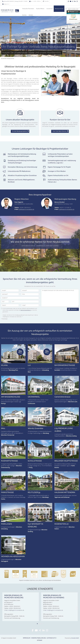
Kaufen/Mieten (40, 9)
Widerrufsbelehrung (39, 638)
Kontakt (31, 15)
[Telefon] (10, 305)
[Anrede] (10, 290)
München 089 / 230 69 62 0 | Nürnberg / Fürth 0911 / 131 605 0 (16, 1)
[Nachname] (10, 294)
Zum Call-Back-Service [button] (60, 131)
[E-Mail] (30, 305)
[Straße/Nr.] (20, 298)
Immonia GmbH (75, 638)
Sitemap (40, 640)
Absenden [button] (74, 309)
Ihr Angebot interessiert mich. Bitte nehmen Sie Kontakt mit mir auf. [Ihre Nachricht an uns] (60, 298)
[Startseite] (10, 11)
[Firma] (30, 294)
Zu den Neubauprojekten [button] (20, 131)
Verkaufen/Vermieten (28, 9)
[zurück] (3, 608)
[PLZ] (5, 302)
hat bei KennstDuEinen (40, 580)
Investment (50, 9)
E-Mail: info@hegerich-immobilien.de (14, 610)
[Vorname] (30, 290)
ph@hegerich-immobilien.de (26, 209)
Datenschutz (51, 638)
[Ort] (25, 302)
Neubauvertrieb (59, 9)
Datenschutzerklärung (26, 310)
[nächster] (77, 608)
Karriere (24, 15)
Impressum (27, 638)
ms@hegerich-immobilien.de (67, 209)
